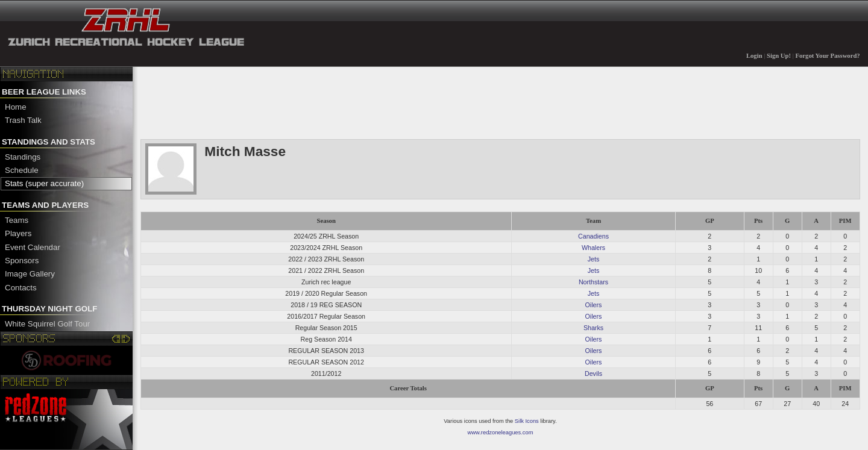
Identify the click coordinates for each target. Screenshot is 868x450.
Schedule (22, 170)
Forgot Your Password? (828, 56)
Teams (17, 220)
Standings (23, 157)
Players (18, 233)
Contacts (21, 288)
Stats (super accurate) (44, 183)
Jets (594, 259)
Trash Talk (23, 120)
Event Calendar (33, 247)
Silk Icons (527, 421)
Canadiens (593, 236)
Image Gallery (30, 274)
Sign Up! (779, 56)
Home (16, 107)
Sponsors (22, 261)
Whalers (593, 248)
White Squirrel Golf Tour (47, 324)
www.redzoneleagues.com (501, 433)
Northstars (593, 282)
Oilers (594, 305)
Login (754, 56)
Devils (593, 373)
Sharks (593, 328)
